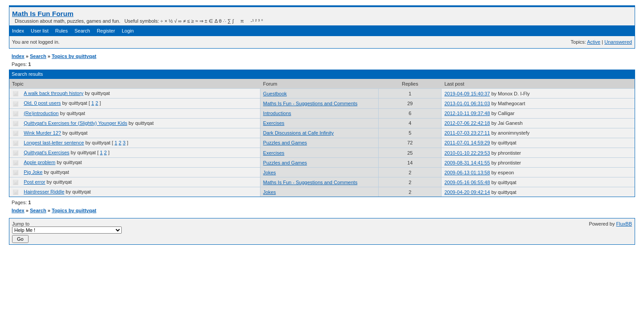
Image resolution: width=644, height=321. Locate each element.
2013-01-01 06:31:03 (467, 103)
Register (106, 31)
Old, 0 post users (42, 103)
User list (40, 31)
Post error (34, 182)
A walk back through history (54, 93)
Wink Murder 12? (42, 133)
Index (18, 31)
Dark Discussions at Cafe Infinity (298, 133)
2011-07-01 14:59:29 (467, 143)
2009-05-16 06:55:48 (467, 182)
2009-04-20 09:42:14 (467, 192)
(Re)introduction (41, 113)
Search (82, 31)
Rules (62, 31)
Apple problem (39, 162)
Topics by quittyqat (74, 56)
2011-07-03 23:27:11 (467, 133)
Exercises (274, 123)
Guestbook (275, 94)
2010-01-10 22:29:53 (467, 153)
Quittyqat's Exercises (46, 152)
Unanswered (618, 42)
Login (128, 31)
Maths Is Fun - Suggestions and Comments (310, 103)
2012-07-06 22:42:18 (467, 123)
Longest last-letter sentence (54, 143)
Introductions (277, 113)
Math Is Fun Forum (43, 14)
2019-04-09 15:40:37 (467, 94)
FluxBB (624, 224)
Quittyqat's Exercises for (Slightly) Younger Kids (75, 123)
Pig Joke (33, 172)
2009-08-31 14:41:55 (467, 163)
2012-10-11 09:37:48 (467, 113)
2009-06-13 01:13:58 (467, 173)
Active (594, 42)
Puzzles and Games (285, 143)
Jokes (270, 173)
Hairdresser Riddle (44, 192)
